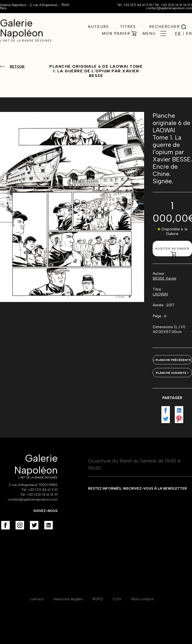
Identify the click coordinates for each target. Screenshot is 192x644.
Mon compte (142, 599)
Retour (17, 67)
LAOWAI (160, 294)
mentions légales (68, 599)
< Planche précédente (172, 360)
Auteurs (98, 27)
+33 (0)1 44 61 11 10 (138, 5)
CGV (117, 599)
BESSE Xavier (165, 278)
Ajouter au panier (172, 252)
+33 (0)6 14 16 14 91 (175, 5)
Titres (128, 27)
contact (37, 599)
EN (189, 33)
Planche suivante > (172, 373)
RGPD (98, 599)
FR (178, 33)
